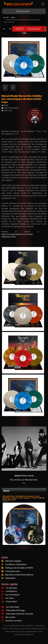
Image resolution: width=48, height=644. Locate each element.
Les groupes (9, 588)
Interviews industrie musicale (17, 614)
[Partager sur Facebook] (5, 88)
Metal (24, 483)
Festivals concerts (12, 621)
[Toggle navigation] (43, 4)
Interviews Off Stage (13, 610)
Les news (8, 598)
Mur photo (8, 617)
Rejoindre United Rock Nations (19, 575)
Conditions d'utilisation (16, 564)
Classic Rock (9, 601)
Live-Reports (9, 591)
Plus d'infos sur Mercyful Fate (24, 480)
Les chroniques (10, 595)
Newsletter (10, 578)
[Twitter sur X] (13, 88)
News (13, 17)
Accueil (6, 17)
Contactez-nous (13, 571)
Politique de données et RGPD (19, 568)
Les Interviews (10, 607)
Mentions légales (13, 561)
